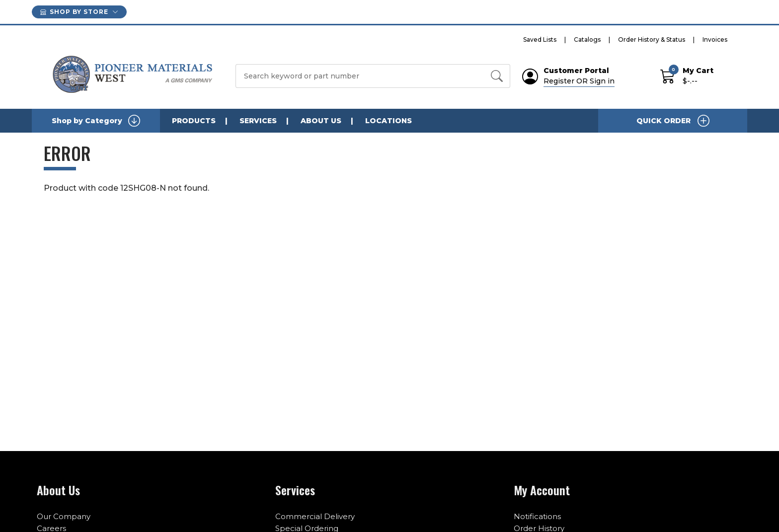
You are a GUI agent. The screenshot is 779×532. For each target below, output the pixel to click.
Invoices (715, 39)
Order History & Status (652, 39)
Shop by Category (96, 121)
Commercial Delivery (315, 516)
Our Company (64, 516)
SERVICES (258, 121)
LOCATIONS (389, 121)
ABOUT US (321, 121)
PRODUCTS (194, 121)
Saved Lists (540, 39)
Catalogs (587, 39)
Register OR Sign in (579, 81)
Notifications (537, 516)
